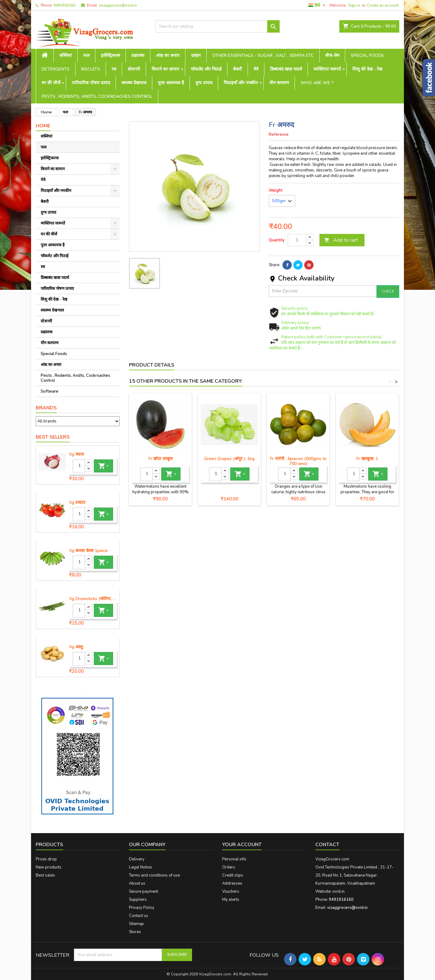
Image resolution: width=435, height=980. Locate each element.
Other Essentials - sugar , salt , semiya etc (263, 55)
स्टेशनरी (134, 69)
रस (114, 69)
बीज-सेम (332, 55)
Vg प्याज (76, 454)
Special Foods (367, 55)
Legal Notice (140, 867)
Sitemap (136, 924)
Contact (327, 845)
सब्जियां (66, 55)
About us (137, 883)
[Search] (217, 26)
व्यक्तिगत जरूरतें (327, 69)
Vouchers (231, 891)
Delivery (137, 859)
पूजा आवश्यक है (171, 83)
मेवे (256, 69)
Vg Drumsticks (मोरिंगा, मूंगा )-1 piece (93, 599)
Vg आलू (76, 647)
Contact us (139, 916)
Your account (242, 845)
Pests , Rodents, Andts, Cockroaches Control (97, 96)
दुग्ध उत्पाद (204, 83)
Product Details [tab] (152, 365)
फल (86, 55)
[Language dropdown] (317, 5)
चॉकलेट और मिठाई (206, 69)
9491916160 (64, 5)
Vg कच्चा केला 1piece (88, 551)
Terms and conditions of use (154, 875)
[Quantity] (79, 466)
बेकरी (238, 69)
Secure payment (144, 891)
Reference (279, 134)
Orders (229, 867)
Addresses (232, 883)
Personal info (234, 859)
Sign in (354, 5)
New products (49, 867)
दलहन (196, 55)
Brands (46, 408)
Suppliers (138, 900)
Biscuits (91, 69)
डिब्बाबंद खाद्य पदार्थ (286, 69)
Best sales (45, 875)
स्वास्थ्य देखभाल (134, 83)
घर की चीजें (51, 83)
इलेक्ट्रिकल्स (110, 55)
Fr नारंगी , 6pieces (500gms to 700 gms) (298, 461)
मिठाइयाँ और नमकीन (241, 83)
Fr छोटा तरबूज (160, 459)
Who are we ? (317, 83)
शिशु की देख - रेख (367, 69)
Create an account (383, 5)
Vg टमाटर (77, 503)
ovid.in (339, 891)
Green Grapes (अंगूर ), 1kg (229, 459)
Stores (135, 932)
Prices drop (46, 859)
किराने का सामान (165, 69)
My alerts (231, 900)
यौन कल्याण (279, 83)
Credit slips (233, 875)
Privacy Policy (142, 908)
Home (43, 126)
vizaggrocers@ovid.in (118, 5)
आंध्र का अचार (168, 55)
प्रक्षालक (138, 55)
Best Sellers (53, 437)
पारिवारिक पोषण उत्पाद (91, 83)
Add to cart (341, 240)
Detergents (56, 69)
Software (50, 391)
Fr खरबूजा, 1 (367, 459)
